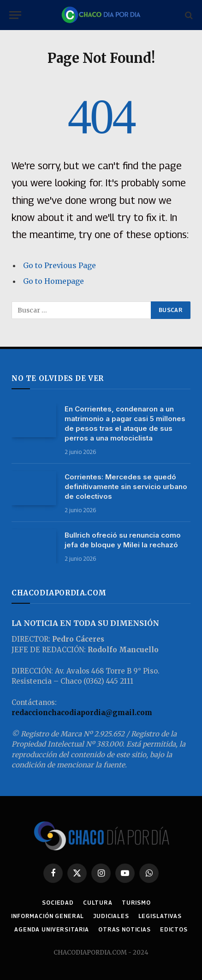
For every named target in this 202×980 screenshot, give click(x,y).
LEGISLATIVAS (160, 916)
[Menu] (15, 15)
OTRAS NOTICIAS (125, 929)
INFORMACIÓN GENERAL (48, 916)
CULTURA (98, 903)
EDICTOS (174, 929)
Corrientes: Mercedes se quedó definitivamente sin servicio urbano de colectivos (126, 487)
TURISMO (136, 903)
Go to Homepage (53, 281)
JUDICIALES (111, 916)
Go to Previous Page (59, 265)
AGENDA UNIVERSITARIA (52, 929)
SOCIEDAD (58, 903)
